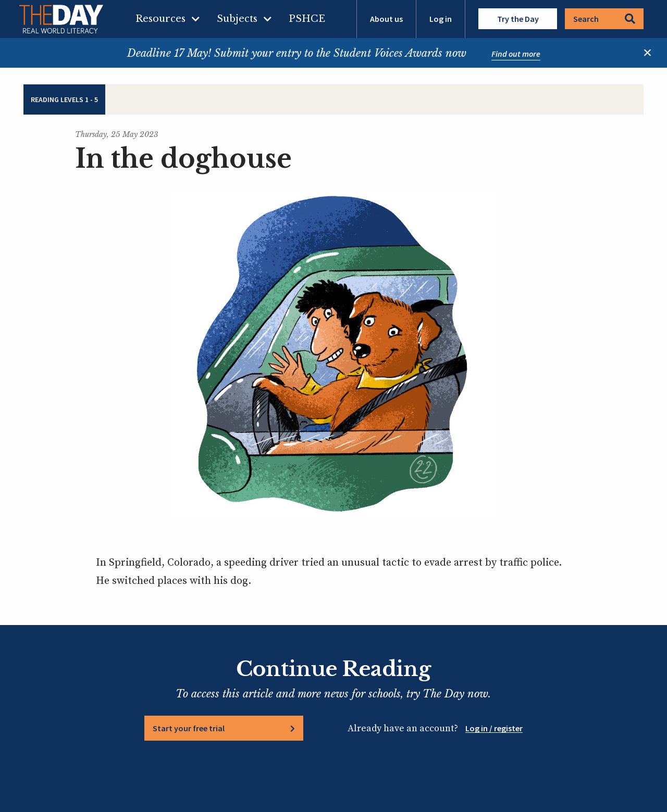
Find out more (516, 54)
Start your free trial (189, 728)
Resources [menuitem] (160, 19)
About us (386, 19)
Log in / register (494, 728)
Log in (441, 19)
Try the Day (518, 19)
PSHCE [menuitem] (307, 19)
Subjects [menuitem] (237, 19)
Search (604, 19)
